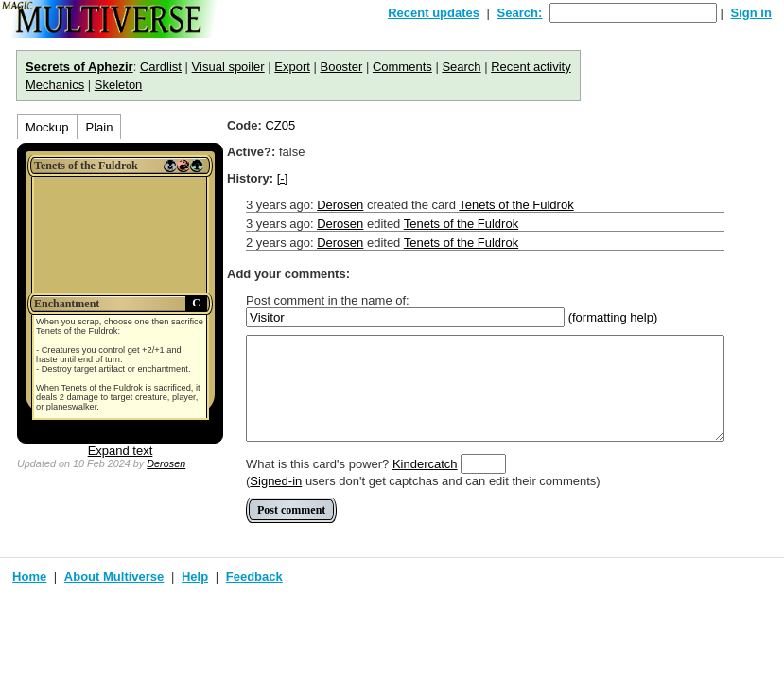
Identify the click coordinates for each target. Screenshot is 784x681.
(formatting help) (613, 317)
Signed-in (276, 481)
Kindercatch (425, 464)
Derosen (166, 463)
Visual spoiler (228, 67)
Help (195, 576)
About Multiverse (114, 576)
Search (461, 67)
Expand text (121, 451)
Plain (100, 127)
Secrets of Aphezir (79, 67)
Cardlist (161, 67)
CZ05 (280, 125)
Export (292, 67)
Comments (402, 67)
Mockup (47, 127)
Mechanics (55, 85)
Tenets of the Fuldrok (516, 205)
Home (29, 576)
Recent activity (531, 67)
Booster (341, 67)
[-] (283, 178)
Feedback (254, 576)
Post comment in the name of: (328, 300)
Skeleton (119, 85)
